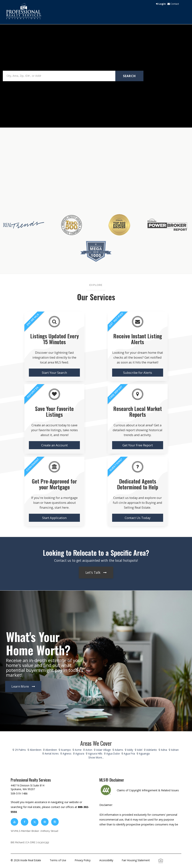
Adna (164, 750)
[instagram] (55, 822)
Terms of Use (58, 860)
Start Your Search (54, 373)
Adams (119, 750)
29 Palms (20, 750)
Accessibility (106, 860)
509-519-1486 (19, 793)
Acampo (66, 750)
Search (129, 76)
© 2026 (26, 860)
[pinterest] (45, 822)
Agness (67, 753)
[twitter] (35, 822)
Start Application (54, 518)
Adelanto (152, 750)
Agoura (80, 753)
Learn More (20, 687)
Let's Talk (93, 572)
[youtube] (14, 822)
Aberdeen (36, 750)
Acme (78, 750)
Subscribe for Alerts (138, 373)
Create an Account (54, 445)
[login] (161, 4)
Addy (130, 750)
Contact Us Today (138, 518)
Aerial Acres (52, 753)
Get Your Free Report (138, 445)
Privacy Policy (83, 860)
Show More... (96, 757)
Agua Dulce (113, 753)
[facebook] (25, 822)
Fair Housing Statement (136, 860)
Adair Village (103, 750)
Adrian (175, 750)
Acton (89, 750)
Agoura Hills (95, 753)
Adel (140, 750)
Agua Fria (129, 753)
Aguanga (144, 753)
